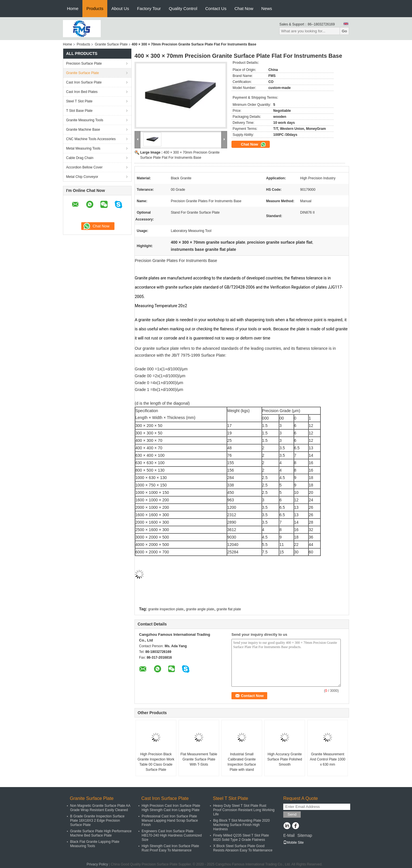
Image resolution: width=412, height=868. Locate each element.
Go (344, 31)
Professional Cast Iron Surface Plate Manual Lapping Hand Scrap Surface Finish (170, 821)
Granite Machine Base (83, 130)
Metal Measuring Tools (83, 148)
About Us (120, 8)
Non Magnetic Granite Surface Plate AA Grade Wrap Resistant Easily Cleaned (100, 808)
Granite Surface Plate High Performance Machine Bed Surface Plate (101, 833)
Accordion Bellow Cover (84, 167)
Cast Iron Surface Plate (84, 82)
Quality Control (183, 8)
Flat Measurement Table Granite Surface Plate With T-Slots (199, 759)
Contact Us (216, 8)
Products (95, 8)
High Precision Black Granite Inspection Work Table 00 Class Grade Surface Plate (156, 762)
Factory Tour (149, 8)
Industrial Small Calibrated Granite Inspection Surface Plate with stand (242, 762)
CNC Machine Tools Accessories (91, 139)
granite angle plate (200, 609)
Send (292, 814)
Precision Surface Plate (84, 63)
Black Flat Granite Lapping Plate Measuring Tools (95, 844)
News (267, 8)
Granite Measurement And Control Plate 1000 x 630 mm (328, 759)
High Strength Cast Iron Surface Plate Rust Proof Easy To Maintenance (170, 848)
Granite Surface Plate (111, 44)
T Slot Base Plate (79, 111)
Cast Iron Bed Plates (82, 92)
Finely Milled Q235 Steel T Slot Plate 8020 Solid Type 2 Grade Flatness (241, 838)
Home (73, 8)
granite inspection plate (166, 609)
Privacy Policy (97, 864)
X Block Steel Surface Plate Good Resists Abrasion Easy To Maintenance (243, 848)
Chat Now (244, 8)
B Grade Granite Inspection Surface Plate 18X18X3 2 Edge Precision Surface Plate (97, 821)
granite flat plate (229, 609)
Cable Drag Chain (80, 158)
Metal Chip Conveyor (82, 177)
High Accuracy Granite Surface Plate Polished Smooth (285, 759)
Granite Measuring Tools (85, 120)
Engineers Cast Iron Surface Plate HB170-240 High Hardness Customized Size (172, 835)
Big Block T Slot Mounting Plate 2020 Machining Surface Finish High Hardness (241, 825)
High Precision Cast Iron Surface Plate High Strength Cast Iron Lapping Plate (171, 808)
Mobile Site (293, 843)
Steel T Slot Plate (79, 101)
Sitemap (305, 835)
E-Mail (289, 835)
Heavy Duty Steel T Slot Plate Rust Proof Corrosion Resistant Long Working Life (244, 810)
